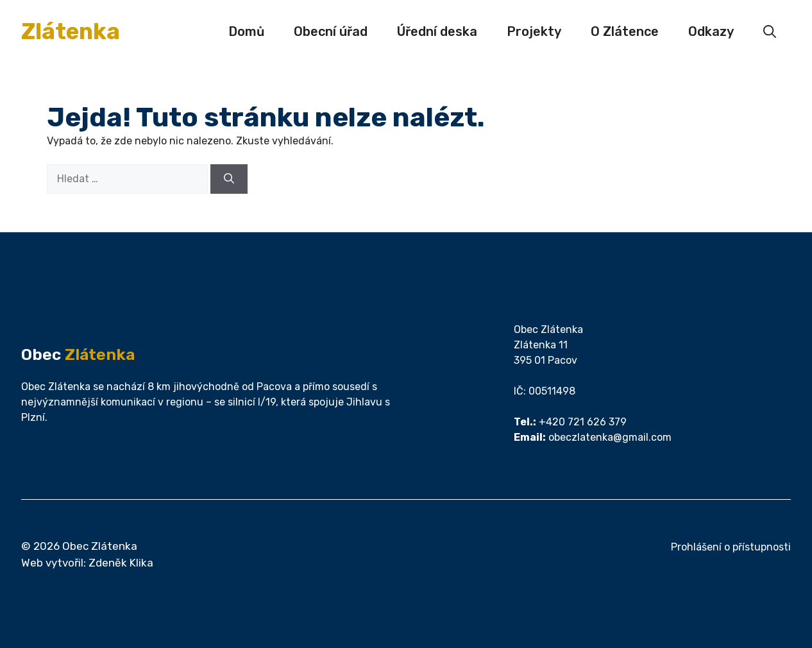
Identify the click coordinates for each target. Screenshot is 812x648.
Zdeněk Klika (121, 563)
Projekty (534, 31)
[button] (770, 31)
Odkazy (711, 31)
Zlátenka (71, 31)
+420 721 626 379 (583, 422)
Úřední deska (437, 31)
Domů (246, 31)
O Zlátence (625, 31)
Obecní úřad (331, 31)
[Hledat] (229, 179)
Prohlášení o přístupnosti (731, 547)
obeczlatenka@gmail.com (610, 437)
